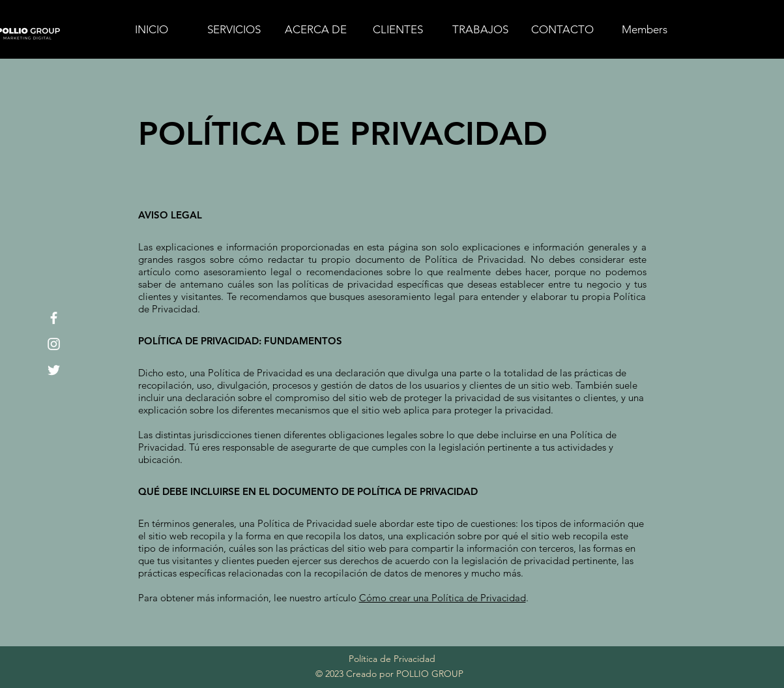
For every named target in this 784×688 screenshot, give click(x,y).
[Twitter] (54, 370)
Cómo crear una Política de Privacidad (443, 598)
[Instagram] (54, 344)
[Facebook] (54, 318)
